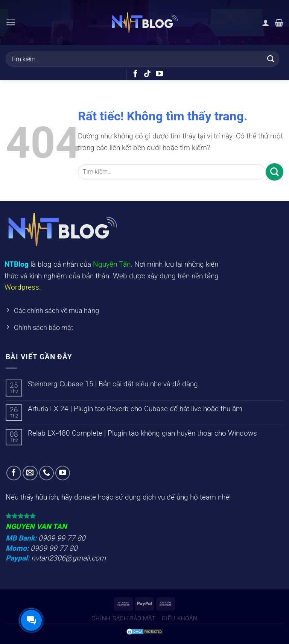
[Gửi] (271, 59)
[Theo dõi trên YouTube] (160, 74)
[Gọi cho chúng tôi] (47, 475)
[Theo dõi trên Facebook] (135, 74)
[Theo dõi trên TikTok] (148, 74)
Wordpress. (23, 287)
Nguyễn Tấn (112, 264)
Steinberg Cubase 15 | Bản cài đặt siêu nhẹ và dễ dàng (113, 386)
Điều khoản (179, 620)
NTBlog (17, 264)
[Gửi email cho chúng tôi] (30, 475)
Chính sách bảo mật (123, 620)
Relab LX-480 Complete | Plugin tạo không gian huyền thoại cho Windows (142, 435)
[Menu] (11, 22)
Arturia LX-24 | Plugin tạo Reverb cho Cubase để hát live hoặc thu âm (135, 411)
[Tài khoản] (266, 23)
